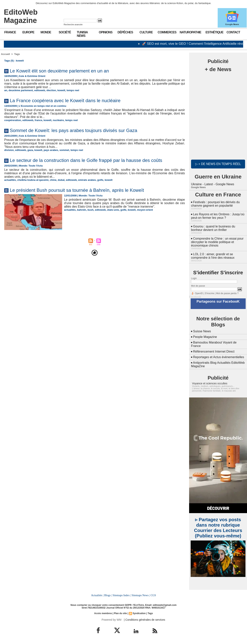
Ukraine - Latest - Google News (213, 184)
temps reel (73, 90)
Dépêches (125, 32)
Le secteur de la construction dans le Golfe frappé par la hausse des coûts (86, 160)
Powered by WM (111, 620)
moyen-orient (145, 210)
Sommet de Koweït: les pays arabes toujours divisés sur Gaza (74, 130)
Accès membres (103, 613)
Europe (28, 32)
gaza (30, 150)
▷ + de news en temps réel (218, 164)
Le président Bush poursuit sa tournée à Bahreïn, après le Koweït (77, 190)
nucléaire (58, 120)
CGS (153, 595)
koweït (61, 90)
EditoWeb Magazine (21, 16)
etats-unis (113, 210)
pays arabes (51, 150)
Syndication (139, 613)
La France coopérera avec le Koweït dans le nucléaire (65, 101)
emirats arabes (87, 180)
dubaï (61, 180)
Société (65, 32)
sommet (64, 150)
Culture (146, 32)
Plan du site (120, 613)
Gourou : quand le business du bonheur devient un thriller (213, 228)
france (38, 120)
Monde (46, 32)
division (9, 150)
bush (91, 210)
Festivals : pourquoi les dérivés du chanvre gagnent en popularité (215, 204)
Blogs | (108, 595)
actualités (10, 180)
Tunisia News (82, 34)
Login (194, 278)
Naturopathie (190, 32)
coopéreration (13, 120)
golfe (100, 180)
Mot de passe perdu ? (227, 293)
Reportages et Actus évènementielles (219, 357)
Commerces (167, 32)
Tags (17, 54)
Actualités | (97, 595)
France (10, 32)
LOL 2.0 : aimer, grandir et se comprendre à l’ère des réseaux (213, 256)
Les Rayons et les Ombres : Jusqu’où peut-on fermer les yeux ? (218, 216)
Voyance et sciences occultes (210, 383)
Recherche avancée (73, 24)
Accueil (5, 54)
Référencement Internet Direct (214, 351)
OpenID (199, 293)
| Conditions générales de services (145, 620)
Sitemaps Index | (122, 595)
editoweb (40, 90)
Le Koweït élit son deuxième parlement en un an (59, 71)
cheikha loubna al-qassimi (33, 180)
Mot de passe (198, 286)
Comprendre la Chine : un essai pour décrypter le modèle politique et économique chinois (217, 242)
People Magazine (205, 337)
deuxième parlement (21, 90)
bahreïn (82, 210)
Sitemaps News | (141, 595)
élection (51, 90)
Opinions (106, 32)
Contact (233, 32)
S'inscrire (209, 293)
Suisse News (202, 331)
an (6, 90)
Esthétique (214, 32)
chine (53, 180)
